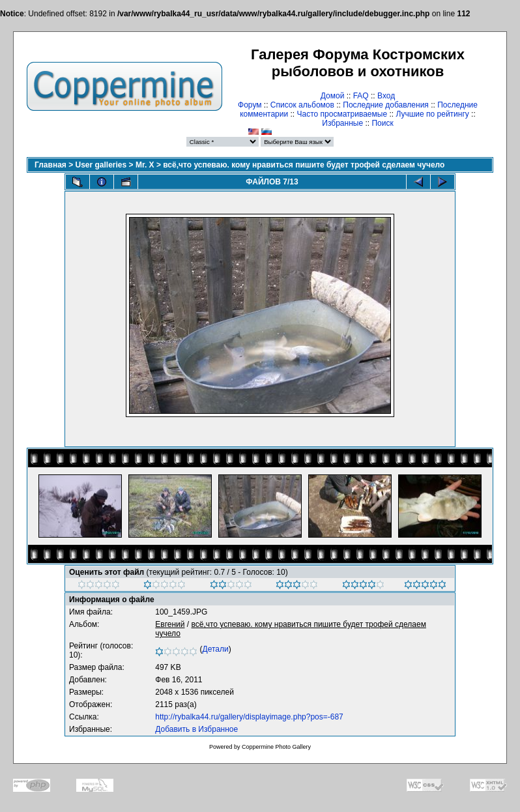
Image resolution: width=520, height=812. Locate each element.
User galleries (101, 165)
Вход (386, 96)
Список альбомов (302, 105)
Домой (333, 96)
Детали (216, 649)
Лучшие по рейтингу (432, 114)
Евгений (170, 624)
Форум (250, 105)
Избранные (342, 123)
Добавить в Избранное (196, 729)
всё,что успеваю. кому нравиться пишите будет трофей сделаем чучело (304, 165)
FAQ (361, 96)
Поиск (382, 123)
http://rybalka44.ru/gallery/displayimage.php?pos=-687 (249, 717)
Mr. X (145, 165)
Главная (51, 165)
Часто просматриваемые (342, 114)
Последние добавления (386, 105)
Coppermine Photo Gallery (276, 747)
